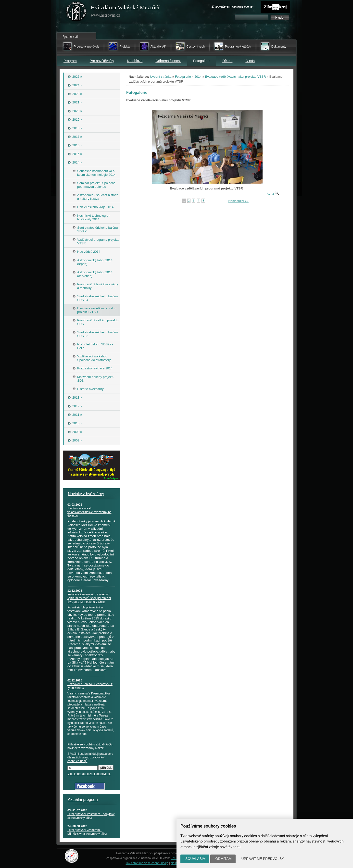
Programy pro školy (86, 47)
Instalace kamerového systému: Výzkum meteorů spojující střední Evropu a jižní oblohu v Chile (89, 598)
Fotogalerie (183, 77)
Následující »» (238, 201)
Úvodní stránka (161, 77)
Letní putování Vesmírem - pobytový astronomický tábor (91, 816)
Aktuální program (83, 799)
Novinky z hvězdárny (86, 494)
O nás (250, 61)
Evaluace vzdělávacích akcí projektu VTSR (236, 77)
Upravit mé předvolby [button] (263, 859)
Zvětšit (273, 194)
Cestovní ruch (196, 47)
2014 (198, 77)
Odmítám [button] (223, 859)
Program (70, 61)
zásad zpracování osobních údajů (86, 759)
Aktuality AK (158, 47)
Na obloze (135, 61)
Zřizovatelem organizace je (232, 6)
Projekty (125, 47)
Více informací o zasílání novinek (89, 774)
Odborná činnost (168, 61)
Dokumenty (279, 47)
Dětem (227, 61)
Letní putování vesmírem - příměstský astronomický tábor (87, 832)
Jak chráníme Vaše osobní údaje (147, 863)
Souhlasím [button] (195, 859)
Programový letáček (238, 47)
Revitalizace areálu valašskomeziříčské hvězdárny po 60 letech (89, 512)
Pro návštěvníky (102, 61)
